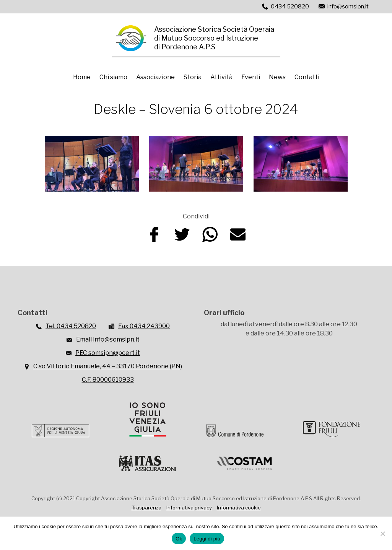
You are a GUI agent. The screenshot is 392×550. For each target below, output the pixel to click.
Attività (221, 77)
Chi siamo (113, 77)
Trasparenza (146, 508)
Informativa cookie (239, 508)
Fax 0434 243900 (144, 326)
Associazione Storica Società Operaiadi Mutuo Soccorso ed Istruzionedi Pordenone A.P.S (214, 38)
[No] (382, 534)
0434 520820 (290, 7)
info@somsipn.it (348, 7)
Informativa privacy (189, 508)
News (277, 77)
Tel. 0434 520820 (71, 326)
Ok (179, 539)
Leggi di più (207, 539)
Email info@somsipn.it (108, 339)
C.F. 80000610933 (108, 380)
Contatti (307, 77)
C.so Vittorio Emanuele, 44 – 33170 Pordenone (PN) (108, 366)
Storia (193, 77)
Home (82, 77)
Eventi (251, 77)
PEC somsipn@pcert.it (108, 353)
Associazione (155, 77)
